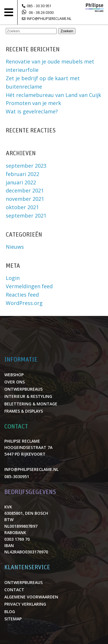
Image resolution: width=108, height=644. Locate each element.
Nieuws (15, 247)
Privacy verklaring (25, 604)
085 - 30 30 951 (37, 6)
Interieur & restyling (28, 396)
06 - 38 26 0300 (38, 12)
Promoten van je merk (33, 103)
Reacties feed (22, 295)
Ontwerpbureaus (23, 389)
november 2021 (25, 199)
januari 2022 (21, 182)
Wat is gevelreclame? (32, 111)
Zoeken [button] (67, 31)
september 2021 (26, 216)
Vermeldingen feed (29, 286)
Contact (14, 590)
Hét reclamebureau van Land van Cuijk (53, 95)
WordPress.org (24, 303)
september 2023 (26, 166)
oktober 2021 (22, 207)
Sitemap (13, 619)
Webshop (14, 375)
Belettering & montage (31, 404)
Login (13, 278)
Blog (10, 612)
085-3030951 (17, 477)
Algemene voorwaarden (31, 597)
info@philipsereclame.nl (47, 19)
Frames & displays (24, 411)
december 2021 (25, 190)
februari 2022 (22, 174)
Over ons (15, 382)
